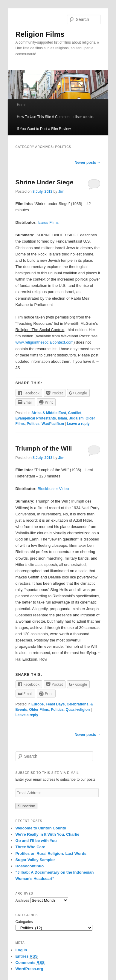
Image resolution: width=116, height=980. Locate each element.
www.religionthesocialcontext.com (45, 342)
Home (22, 105)
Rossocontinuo (30, 866)
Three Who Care (30, 847)
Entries (27, 956)
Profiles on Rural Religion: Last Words (51, 853)
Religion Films (40, 34)
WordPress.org (29, 969)
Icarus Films (48, 222)
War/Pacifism (53, 424)
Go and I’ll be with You (36, 841)
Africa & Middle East (49, 413)
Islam (63, 418)
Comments (30, 963)
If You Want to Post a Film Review (44, 129)
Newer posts (88, 163)
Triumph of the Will (44, 448)
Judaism (76, 418)
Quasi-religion (78, 710)
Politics (33, 424)
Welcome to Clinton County (41, 828)
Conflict (75, 413)
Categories (24, 922)
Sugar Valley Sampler (35, 860)
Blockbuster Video (53, 489)
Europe (38, 704)
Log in (21, 950)
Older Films (39, 710)
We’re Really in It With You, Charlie (48, 834)
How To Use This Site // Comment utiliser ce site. (55, 117)
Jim (61, 192)
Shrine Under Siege (45, 182)
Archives (22, 901)
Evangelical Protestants (36, 418)
